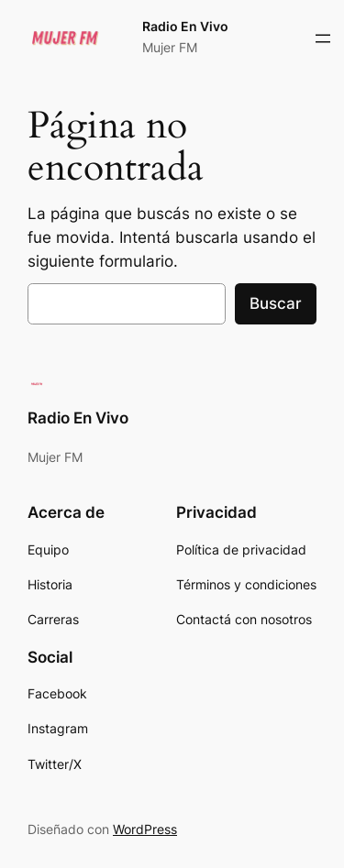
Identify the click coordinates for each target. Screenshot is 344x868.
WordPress (145, 829)
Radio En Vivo (185, 26)
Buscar (276, 303)
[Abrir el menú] (323, 38)
